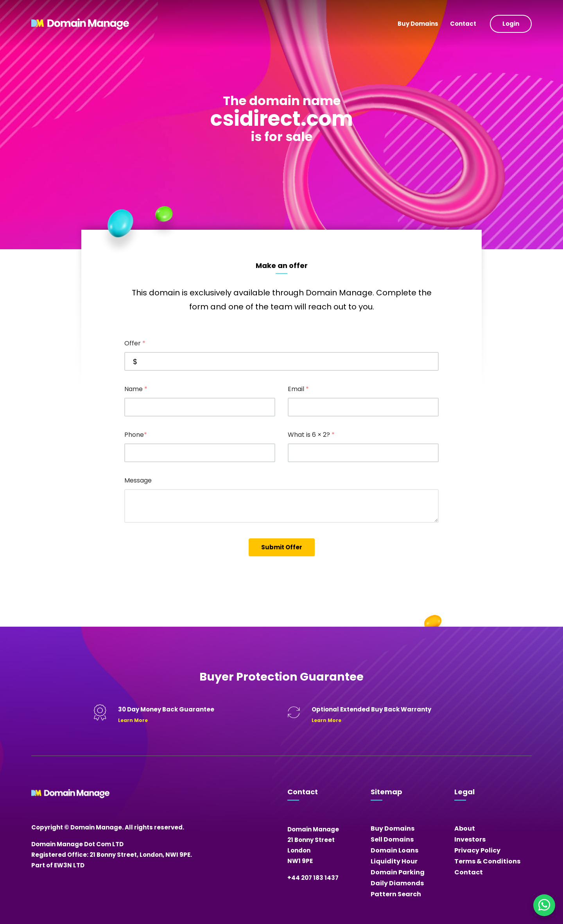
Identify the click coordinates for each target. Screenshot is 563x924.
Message (138, 480)
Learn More (133, 720)
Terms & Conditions (487, 861)
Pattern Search (396, 894)
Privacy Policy (477, 850)
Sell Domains (392, 839)
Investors (470, 839)
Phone (136, 435)
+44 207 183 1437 (313, 878)
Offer (135, 343)
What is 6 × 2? (311, 435)
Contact (463, 24)
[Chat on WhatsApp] (544, 905)
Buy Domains (418, 24)
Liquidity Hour (394, 861)
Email (298, 389)
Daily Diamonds (397, 883)
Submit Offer (282, 547)
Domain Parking (398, 872)
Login (511, 24)
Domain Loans (394, 850)
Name (136, 389)
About (465, 828)
